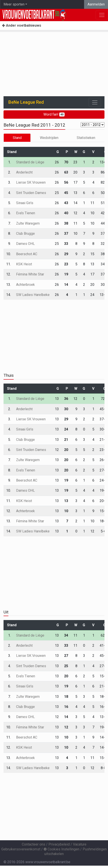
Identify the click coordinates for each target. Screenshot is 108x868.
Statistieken (86, 138)
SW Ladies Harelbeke (33, 295)
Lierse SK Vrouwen (31, 182)
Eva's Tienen (26, 213)
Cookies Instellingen (61, 849)
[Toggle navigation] (95, 102)
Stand (17, 138)
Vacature (80, 844)
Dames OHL (25, 244)
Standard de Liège (30, 162)
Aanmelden (96, 4)
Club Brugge (25, 234)
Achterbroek (25, 285)
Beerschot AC (27, 254)
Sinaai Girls (25, 203)
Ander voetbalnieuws (22, 25)
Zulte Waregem (28, 223)
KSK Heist (24, 264)
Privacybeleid (59, 844)
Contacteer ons (34, 844)
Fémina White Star (30, 274)
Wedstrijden (49, 138)
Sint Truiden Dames (31, 193)
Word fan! (54, 114)
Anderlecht (24, 172)
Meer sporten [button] (14, 4)
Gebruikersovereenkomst (21, 849)
